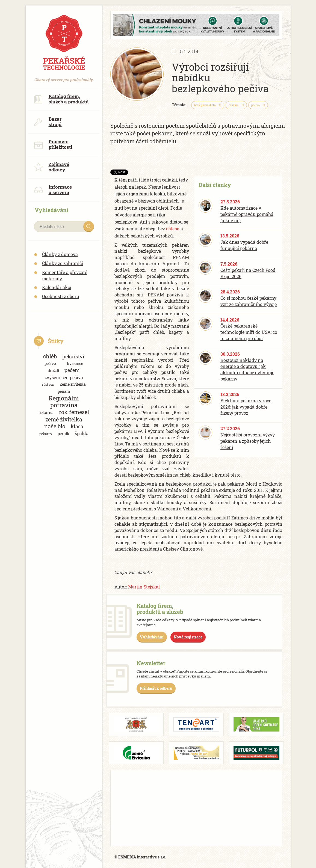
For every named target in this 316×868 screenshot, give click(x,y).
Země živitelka (73, 384)
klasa (77, 426)
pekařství (73, 356)
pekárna (46, 413)
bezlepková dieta (205, 105)
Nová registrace (188, 637)
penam (64, 391)
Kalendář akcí (57, 287)
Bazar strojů (48, 122)
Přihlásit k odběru (156, 688)
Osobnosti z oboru (61, 296)
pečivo (50, 363)
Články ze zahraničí (63, 263)
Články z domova (60, 254)
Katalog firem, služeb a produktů (61, 99)
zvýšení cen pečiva (64, 377)
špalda (82, 433)
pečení (72, 370)
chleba (173, 229)
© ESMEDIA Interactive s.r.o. (140, 857)
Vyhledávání (152, 637)
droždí (53, 371)
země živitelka (64, 419)
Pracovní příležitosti (53, 144)
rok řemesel (74, 412)
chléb (50, 356)
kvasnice (75, 363)
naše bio (55, 426)
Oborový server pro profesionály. (64, 77)
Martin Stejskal (144, 587)
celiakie (234, 105)
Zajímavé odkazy (51, 167)
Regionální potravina (64, 402)
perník (64, 434)
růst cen (48, 384)
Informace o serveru (53, 190)
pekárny (46, 434)
